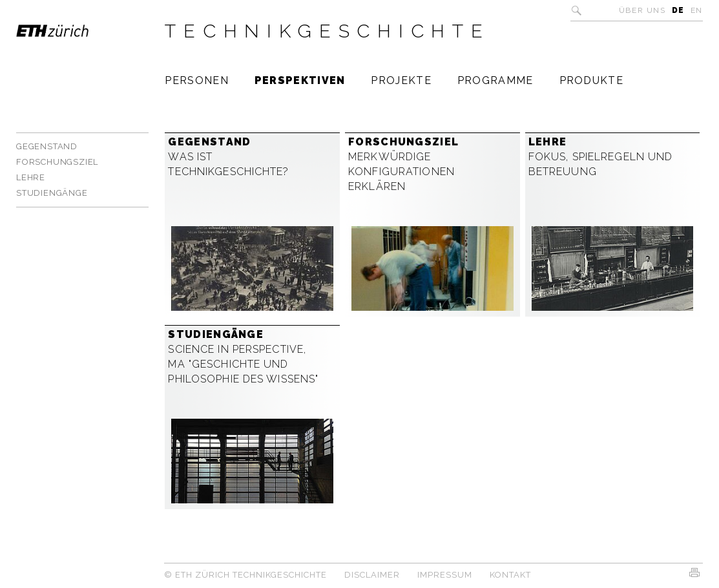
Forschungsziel (57, 162)
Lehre (31, 177)
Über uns (642, 10)
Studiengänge (52, 193)
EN (697, 10)
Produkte (591, 80)
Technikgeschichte (327, 31)
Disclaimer (372, 575)
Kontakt (510, 575)
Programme (495, 80)
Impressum (445, 575)
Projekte (401, 80)
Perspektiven (300, 80)
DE (678, 10)
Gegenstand (47, 146)
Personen (196, 80)
